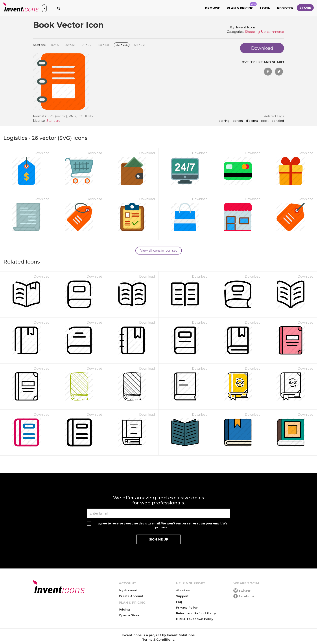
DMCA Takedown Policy (195, 619)
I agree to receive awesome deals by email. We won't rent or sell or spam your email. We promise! (162, 525)
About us (183, 590)
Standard (53, 121)
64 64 (86, 45)
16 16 (55, 45)
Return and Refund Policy (196, 613)
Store (305, 8)
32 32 (70, 45)
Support (182, 596)
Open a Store (129, 615)
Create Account (131, 596)
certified (278, 121)
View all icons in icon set (159, 251)
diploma (252, 121)
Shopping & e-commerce (264, 32)
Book (265, 121)
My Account (128, 590)
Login (265, 8)
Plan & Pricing (242, 6)
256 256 (122, 45)
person (238, 121)
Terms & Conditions (158, 640)
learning (224, 121)
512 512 (139, 45)
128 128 (103, 45)
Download (41, 153)
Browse (213, 8)
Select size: (40, 45)
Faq (179, 602)
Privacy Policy (187, 607)
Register (285, 8)
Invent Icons (246, 27)
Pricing (124, 609)
